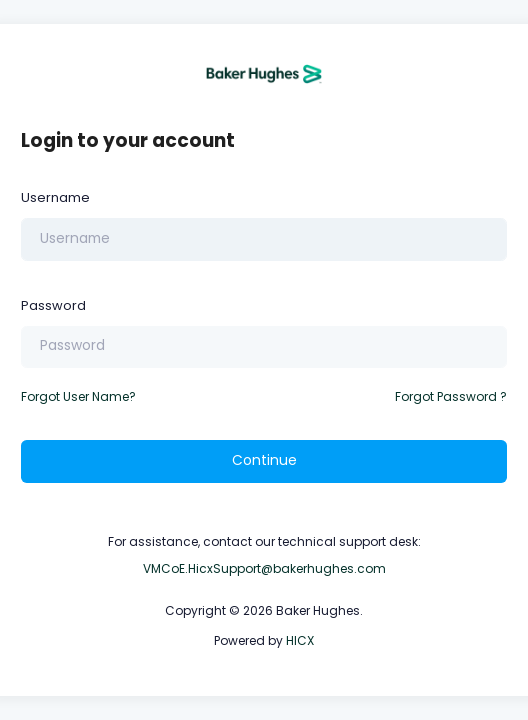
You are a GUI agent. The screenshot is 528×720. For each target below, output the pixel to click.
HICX (300, 640)
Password (53, 305)
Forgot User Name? (78, 396)
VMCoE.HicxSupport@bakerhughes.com (264, 568)
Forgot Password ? (451, 396)
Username (55, 197)
